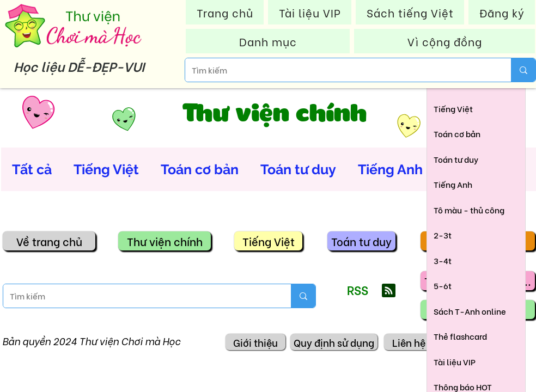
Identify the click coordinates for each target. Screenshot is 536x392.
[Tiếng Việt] (268, 241)
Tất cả (32, 169)
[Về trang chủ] (49, 241)
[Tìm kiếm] (340, 70)
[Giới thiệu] (255, 342)
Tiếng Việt (106, 169)
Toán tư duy (298, 169)
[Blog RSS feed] (389, 291)
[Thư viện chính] (165, 241)
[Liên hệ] (409, 342)
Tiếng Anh (390, 169)
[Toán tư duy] (361, 241)
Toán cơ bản (200, 169)
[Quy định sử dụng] (334, 342)
